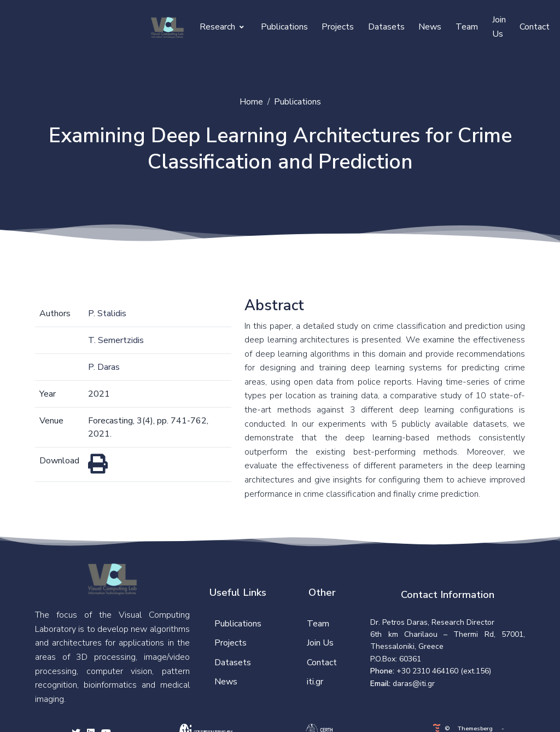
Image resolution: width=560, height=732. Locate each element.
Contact (535, 27)
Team (467, 27)
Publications (284, 27)
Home (251, 102)
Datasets (386, 27)
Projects (338, 27)
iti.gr (315, 682)
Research (222, 27)
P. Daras (104, 367)
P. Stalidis (107, 313)
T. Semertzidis (116, 340)
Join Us (499, 27)
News (430, 27)
